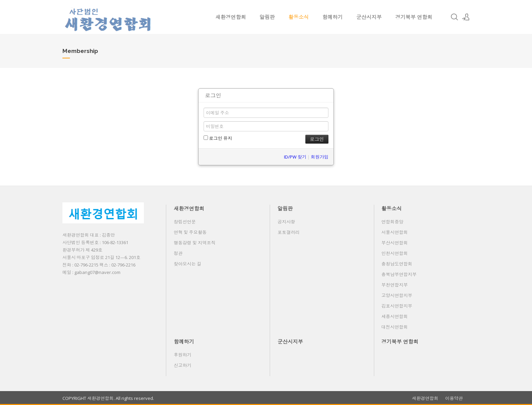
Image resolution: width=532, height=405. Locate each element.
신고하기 (183, 365)
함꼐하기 (332, 17)
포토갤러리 (289, 232)
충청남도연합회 (397, 264)
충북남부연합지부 (399, 274)
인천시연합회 (395, 253)
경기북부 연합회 (414, 17)
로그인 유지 (218, 138)
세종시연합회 (395, 316)
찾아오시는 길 (187, 264)
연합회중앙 (392, 222)
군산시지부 (369, 17)
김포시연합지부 (397, 306)
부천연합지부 (395, 285)
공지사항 (286, 222)
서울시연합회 (395, 232)
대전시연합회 (395, 327)
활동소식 (299, 17)
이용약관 (454, 398)
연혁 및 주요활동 (190, 232)
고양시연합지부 (397, 295)
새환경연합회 (231, 17)
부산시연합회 (395, 243)
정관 (178, 253)
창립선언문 (185, 222)
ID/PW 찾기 (295, 157)
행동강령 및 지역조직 (195, 243)
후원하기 (183, 355)
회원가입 (320, 157)
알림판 (267, 17)
